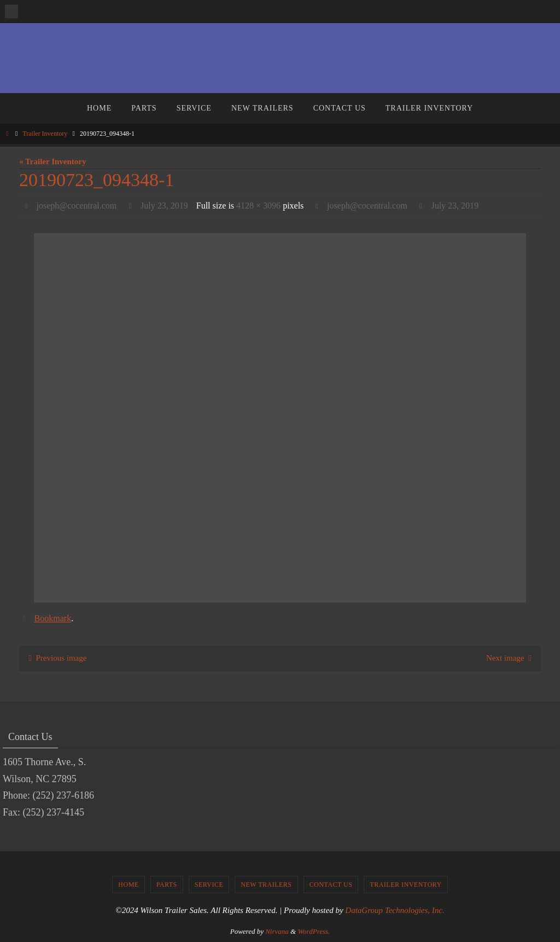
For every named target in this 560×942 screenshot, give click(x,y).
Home (128, 885)
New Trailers (266, 885)
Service (209, 885)
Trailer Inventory (45, 134)
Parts (167, 885)
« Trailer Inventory (53, 161)
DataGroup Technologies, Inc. (395, 910)
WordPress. (314, 931)
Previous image (56, 658)
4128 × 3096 (258, 206)
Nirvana (277, 931)
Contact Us (331, 885)
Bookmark (53, 618)
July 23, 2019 (164, 206)
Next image (511, 658)
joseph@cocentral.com (77, 206)
